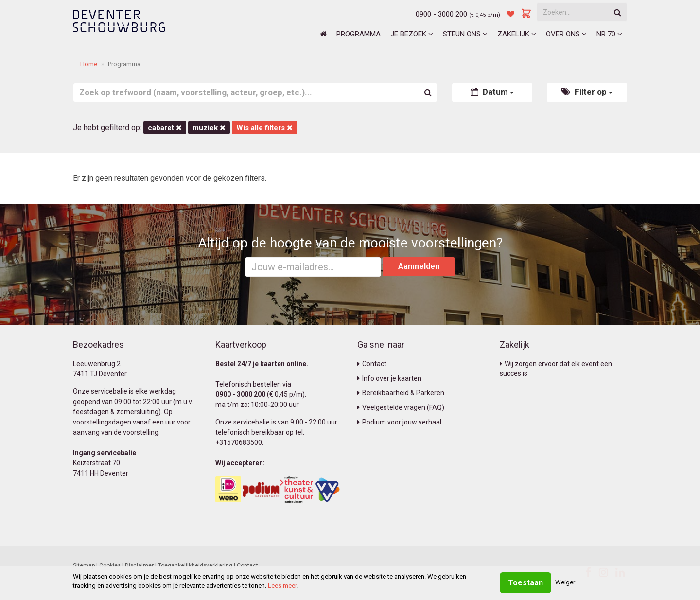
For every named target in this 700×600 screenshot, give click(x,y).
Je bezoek (412, 34)
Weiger (565, 582)
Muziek (209, 128)
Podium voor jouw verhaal (399, 422)
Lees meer (282, 586)
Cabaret (165, 128)
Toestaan (525, 583)
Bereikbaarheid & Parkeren (401, 393)
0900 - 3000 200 (441, 14)
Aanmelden (419, 266)
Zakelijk (517, 34)
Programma (359, 34)
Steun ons (465, 34)
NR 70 (609, 34)
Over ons (566, 34)
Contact (372, 364)
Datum (492, 92)
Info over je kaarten (389, 378)
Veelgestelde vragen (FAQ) (401, 407)
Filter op (587, 92)
